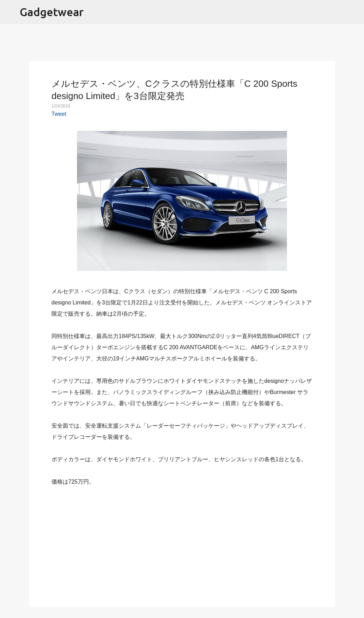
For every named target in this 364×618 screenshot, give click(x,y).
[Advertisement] (182, 542)
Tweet (59, 114)
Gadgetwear (52, 12)
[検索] (354, 12)
